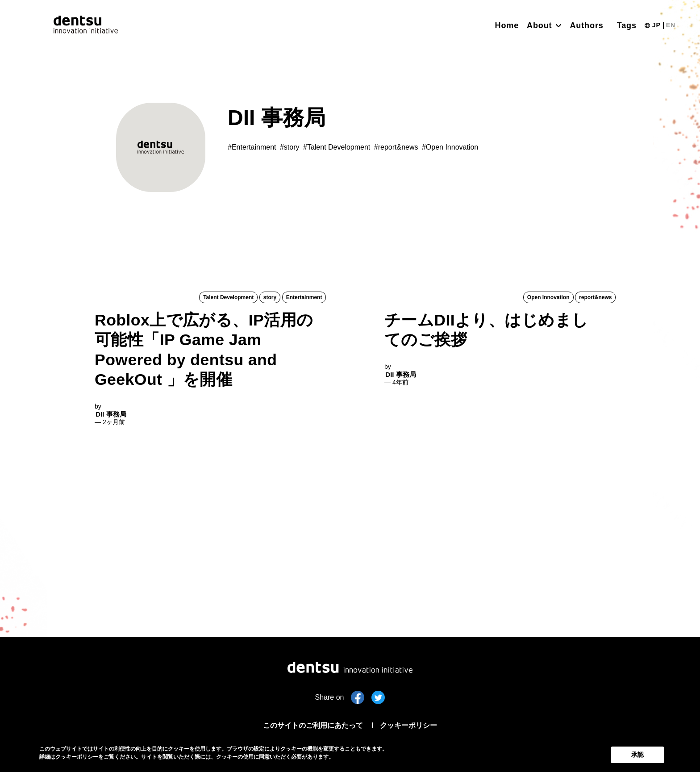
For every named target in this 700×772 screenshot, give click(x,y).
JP (656, 25)
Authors (586, 25)
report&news (596, 298)
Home (507, 25)
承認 (637, 753)
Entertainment (304, 298)
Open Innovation (549, 298)
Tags (627, 25)
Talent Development (229, 298)
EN (671, 25)
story (270, 298)
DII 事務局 (110, 504)
